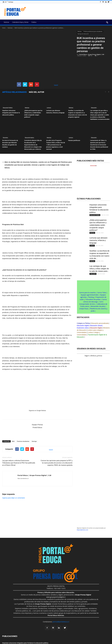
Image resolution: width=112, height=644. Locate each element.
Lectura (49, 108)
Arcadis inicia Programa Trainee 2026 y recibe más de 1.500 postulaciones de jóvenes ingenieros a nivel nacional (56, 145)
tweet (56, 85)
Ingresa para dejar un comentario (14, 498)
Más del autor (37, 92)
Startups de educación (83, 34)
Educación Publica (8, 108)
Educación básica (29, 138)
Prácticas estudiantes (23, 441)
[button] (107, 22)
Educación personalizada (100, 323)
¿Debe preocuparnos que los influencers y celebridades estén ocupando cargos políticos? (98, 225)
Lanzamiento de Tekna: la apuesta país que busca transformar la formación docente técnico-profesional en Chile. (99, 145)
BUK (13, 441)
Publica (34, 22)
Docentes (5, 138)
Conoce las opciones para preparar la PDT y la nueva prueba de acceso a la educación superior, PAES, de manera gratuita (57, 463)
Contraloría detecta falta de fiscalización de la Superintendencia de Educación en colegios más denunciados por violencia (33, 145)
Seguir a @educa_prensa (93, 356)
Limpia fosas (84, 309)
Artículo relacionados (14, 92)
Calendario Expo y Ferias (20, 22)
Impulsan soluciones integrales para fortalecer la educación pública (11, 113)
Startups (34, 441)
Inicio (4, 28)
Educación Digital (83, 326)
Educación (94, 108)
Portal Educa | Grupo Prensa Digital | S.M (92, 54)
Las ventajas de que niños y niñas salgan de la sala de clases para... (99, 269)
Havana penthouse (74, 140)
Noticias (6, 22)
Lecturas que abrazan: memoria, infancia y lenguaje (99, 240)
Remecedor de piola (98, 306)
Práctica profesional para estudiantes (93, 31)
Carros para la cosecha (87, 293)
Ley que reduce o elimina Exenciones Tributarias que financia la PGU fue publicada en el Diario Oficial (19, 463)
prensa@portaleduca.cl (61, 622)
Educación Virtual (96, 326)
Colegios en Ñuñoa (83, 323)
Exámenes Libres (83, 328)
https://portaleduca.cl (23, 478)
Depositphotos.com (83, 530)
